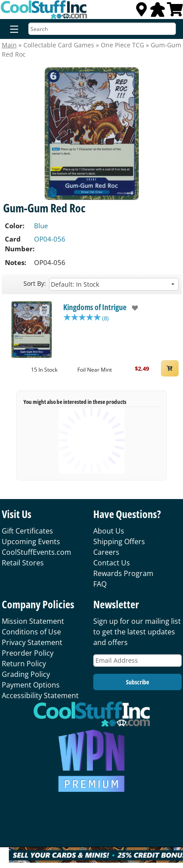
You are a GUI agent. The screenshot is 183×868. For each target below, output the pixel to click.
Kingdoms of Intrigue (95, 307)
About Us (109, 531)
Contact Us (112, 563)
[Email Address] (137, 661)
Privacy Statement (32, 642)
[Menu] (12, 30)
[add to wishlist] (132, 308)
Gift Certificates (27, 531)
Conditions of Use (31, 632)
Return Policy (24, 664)
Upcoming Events (31, 542)
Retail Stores (23, 563)
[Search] (102, 29)
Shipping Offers (119, 542)
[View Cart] (175, 12)
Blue (41, 226)
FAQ (100, 584)
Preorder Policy (28, 653)
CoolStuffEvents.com (36, 552)
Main (9, 45)
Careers (106, 552)
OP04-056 (50, 239)
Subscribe (137, 682)
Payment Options (31, 685)
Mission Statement (33, 621)
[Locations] (141, 12)
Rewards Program (123, 573)
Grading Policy (26, 674)
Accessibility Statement (40, 695)
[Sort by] (114, 284)
